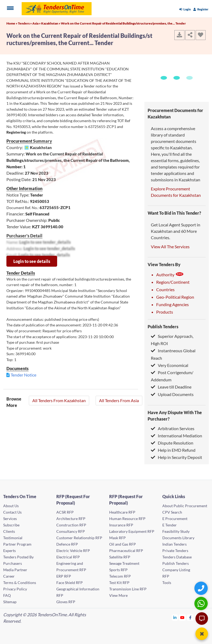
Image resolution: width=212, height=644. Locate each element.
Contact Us (12, 512)
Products (165, 312)
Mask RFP (117, 538)
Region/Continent (173, 282)
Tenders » (25, 23)
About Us (11, 506)
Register (201, 9)
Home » (12, 23)
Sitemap (10, 602)
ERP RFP (64, 576)
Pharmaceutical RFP (126, 551)
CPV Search (172, 512)
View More (118, 595)
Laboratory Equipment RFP (132, 531)
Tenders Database (177, 557)
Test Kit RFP (119, 583)
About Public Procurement (185, 506)
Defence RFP (67, 544)
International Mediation (176, 436)
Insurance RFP (121, 525)
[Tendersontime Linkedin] (175, 617)
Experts (9, 551)
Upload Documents (172, 394)
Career (9, 576)
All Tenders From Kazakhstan (59, 400)
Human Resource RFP (127, 519)
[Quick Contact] (202, 588)
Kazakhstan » (51, 23)
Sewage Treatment (124, 563)
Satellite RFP (120, 557)
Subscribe (11, 525)
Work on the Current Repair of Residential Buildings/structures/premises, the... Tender (123, 23)
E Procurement (175, 519)
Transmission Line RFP (128, 589)
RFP (166, 576)
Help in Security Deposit (176, 457)
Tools (167, 583)
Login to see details (32, 261)
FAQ (7, 595)
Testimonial (13, 538)
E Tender (170, 525)
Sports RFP (118, 570)
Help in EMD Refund (173, 450)
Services (10, 519)
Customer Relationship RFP (79, 538)
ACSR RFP (65, 512)
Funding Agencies (172, 304)
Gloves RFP (66, 602)
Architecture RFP (71, 519)
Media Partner (15, 570)
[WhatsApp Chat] (202, 603)
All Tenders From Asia (119, 400)
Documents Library (178, 538)
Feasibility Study (176, 531)
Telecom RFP (120, 576)
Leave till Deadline (171, 387)
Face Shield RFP (70, 583)
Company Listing (176, 570)
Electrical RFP (68, 557)
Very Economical (170, 365)
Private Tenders (175, 551)
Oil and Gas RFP (123, 544)
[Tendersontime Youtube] (182, 617)
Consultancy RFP (71, 531)
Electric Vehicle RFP (73, 551)
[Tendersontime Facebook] (190, 617)
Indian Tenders (174, 544)
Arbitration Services (173, 428)
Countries (165, 289)
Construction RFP (71, 525)
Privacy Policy (15, 589)
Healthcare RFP (122, 512)
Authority (170, 275)
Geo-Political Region (175, 297)
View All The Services (170, 247)
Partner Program (17, 544)
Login (185, 9)
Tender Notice (23, 375)
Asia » (37, 23)
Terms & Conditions (20, 583)
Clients (9, 531)
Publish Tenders (163, 327)
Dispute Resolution (172, 443)
